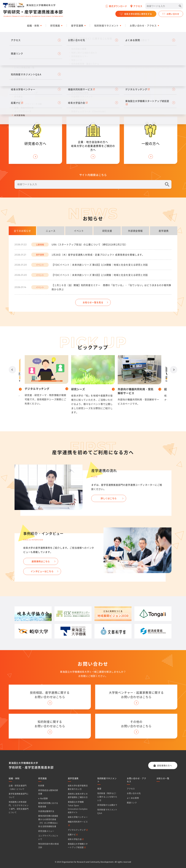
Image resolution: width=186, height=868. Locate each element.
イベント (79, 231)
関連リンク (132, 803)
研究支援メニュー (46, 831)
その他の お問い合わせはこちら (136, 724)
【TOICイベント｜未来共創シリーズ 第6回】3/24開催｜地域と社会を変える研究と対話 (100, 265)
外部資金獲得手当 (46, 811)
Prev (12, 370)
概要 (99, 789)
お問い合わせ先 (134, 793)
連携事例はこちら (41, 561)
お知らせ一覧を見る (93, 302)
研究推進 (43, 778)
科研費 (41, 785)
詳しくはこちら (109, 498)
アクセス (131, 789)
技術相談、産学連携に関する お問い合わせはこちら (50, 695)
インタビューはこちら (42, 571)
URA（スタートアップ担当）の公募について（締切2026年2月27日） (90, 244)
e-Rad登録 (43, 798)
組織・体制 (14, 778)
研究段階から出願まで (107, 805)
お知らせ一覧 (163, 778)
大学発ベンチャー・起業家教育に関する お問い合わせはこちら (136, 695)
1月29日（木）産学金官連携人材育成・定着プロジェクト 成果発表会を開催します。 (98, 255)
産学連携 (164, 231)
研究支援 (107, 231)
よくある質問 (133, 798)
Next (174, 370)
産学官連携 (73, 778)
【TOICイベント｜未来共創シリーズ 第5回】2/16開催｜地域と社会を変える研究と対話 (100, 275)
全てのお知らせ (22, 231)
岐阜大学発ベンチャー (78, 817)
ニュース (51, 231)
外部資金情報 (135, 231)
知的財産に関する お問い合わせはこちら (50, 724)
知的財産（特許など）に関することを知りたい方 (107, 797)
